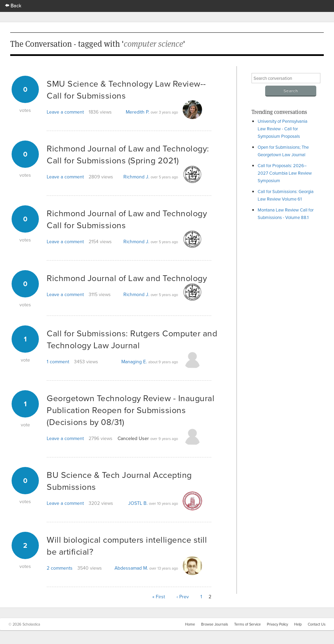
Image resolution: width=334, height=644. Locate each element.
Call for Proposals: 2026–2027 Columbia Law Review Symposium (285, 173)
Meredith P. (138, 112)
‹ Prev (183, 597)
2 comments (60, 568)
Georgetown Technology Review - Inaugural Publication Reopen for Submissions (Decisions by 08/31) (131, 410)
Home (190, 624)
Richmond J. (136, 177)
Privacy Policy (277, 624)
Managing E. (134, 362)
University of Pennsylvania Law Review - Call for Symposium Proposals (283, 129)
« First (159, 597)
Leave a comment (65, 112)
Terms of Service (247, 624)
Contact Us (317, 624)
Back (13, 5)
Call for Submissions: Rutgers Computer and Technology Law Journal (132, 339)
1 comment (58, 362)
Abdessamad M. (131, 568)
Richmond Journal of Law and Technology (127, 278)
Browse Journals (215, 624)
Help (298, 624)
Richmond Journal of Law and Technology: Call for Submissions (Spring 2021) (128, 154)
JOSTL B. (138, 503)
